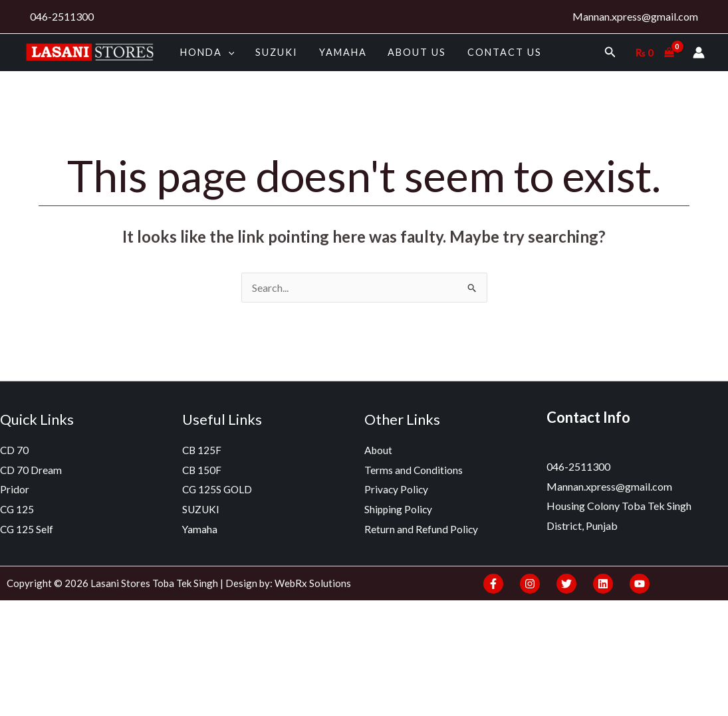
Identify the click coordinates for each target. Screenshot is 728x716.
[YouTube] (640, 584)
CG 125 (18, 509)
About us (410, 52)
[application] (227, 52)
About (379, 450)
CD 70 (15, 450)
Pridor (15, 489)
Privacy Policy (397, 489)
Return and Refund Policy (422, 529)
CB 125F (202, 450)
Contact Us (496, 52)
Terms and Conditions (414, 470)
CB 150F (202, 470)
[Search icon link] (610, 52)
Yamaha (338, 52)
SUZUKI (274, 52)
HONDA (206, 52)
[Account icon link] (699, 53)
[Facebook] (493, 584)
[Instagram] (530, 584)
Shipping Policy (399, 509)
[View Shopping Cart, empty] (655, 53)
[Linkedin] (603, 584)
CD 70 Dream (31, 470)
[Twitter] (566, 584)
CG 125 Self (27, 529)
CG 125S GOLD (218, 489)
